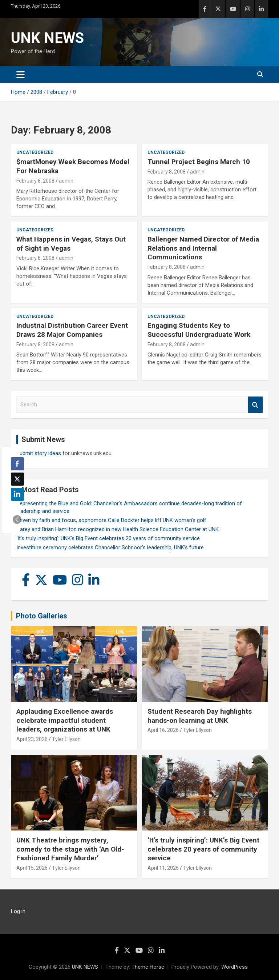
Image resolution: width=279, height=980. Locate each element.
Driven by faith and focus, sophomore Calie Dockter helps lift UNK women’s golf (111, 520)
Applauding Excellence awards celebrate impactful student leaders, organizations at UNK (65, 720)
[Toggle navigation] (21, 75)
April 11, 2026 (163, 868)
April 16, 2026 (163, 730)
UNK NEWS (47, 38)
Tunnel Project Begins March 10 (199, 162)
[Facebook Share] (17, 464)
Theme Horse (148, 967)
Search (255, 405)
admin (66, 181)
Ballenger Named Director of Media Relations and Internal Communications (203, 248)
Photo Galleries (42, 616)
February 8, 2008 (35, 181)
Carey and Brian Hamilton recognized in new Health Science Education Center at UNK (118, 529)
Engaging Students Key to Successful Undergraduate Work (199, 330)
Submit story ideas (39, 453)
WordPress (234, 967)
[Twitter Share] (17, 479)
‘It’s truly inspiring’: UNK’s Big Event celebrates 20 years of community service (108, 538)
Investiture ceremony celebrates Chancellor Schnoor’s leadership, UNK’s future (110, 547)
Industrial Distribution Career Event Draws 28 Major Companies (72, 330)
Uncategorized (35, 152)
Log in (18, 911)
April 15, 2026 (32, 868)
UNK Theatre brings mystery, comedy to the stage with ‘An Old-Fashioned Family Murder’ (70, 849)
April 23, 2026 (32, 739)
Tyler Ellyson (66, 739)
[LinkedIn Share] (17, 494)
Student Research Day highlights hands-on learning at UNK (200, 716)
